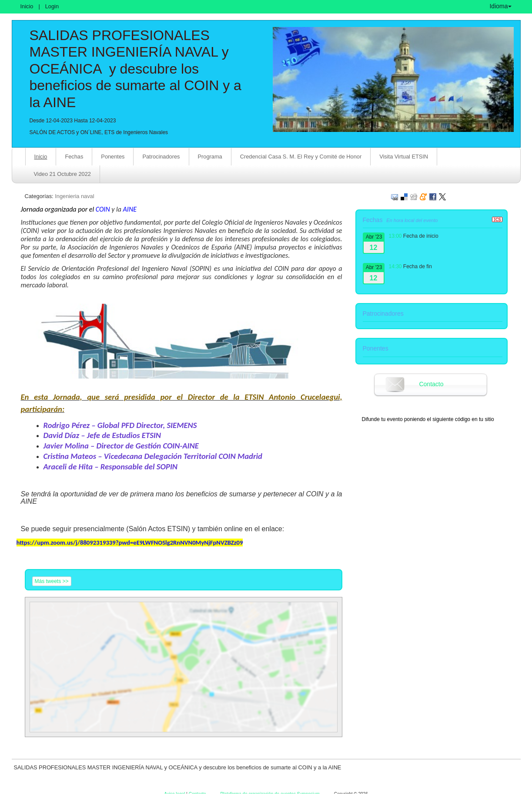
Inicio (27, 6)
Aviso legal (175, 794)
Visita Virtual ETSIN (404, 157)
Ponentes (113, 157)
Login (52, 6)
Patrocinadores (161, 157)
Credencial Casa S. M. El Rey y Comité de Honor (301, 157)
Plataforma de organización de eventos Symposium (270, 794)
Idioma (500, 6)
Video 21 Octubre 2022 (62, 174)
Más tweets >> (52, 581)
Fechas (74, 157)
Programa (210, 157)
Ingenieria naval (74, 196)
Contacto (431, 384)
